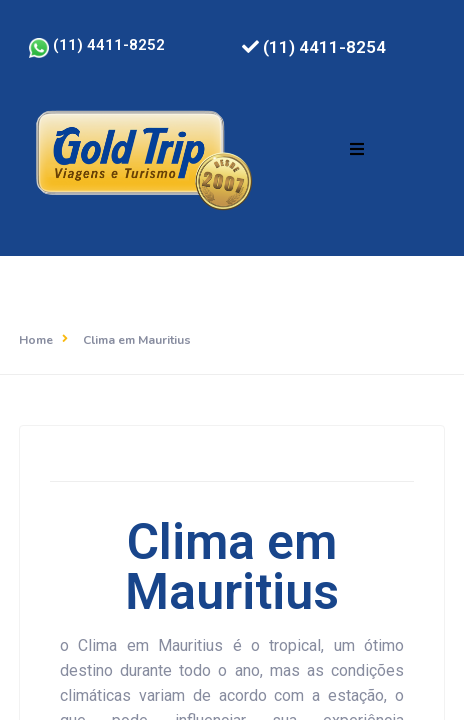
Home (36, 340)
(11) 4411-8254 (314, 47)
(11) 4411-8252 (97, 45)
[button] (357, 149)
